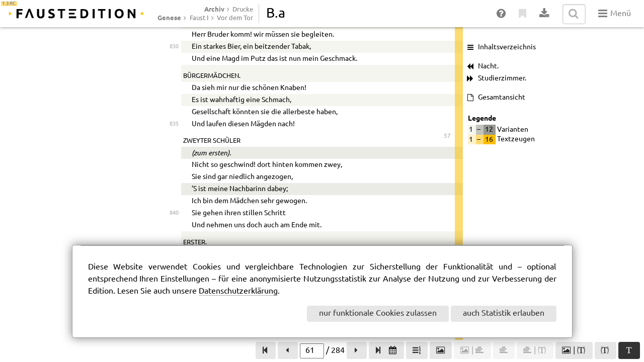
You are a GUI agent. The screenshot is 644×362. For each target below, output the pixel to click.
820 (174, 101)
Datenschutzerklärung (238, 291)
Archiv (214, 9)
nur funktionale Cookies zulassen (378, 313)
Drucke (243, 10)
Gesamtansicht (502, 98)
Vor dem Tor (235, 18)
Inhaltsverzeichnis (507, 47)
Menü (615, 14)
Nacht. (488, 66)
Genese (169, 18)
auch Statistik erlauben (504, 313)
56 (447, 30)
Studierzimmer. (502, 78)
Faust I (199, 18)
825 (174, 195)
